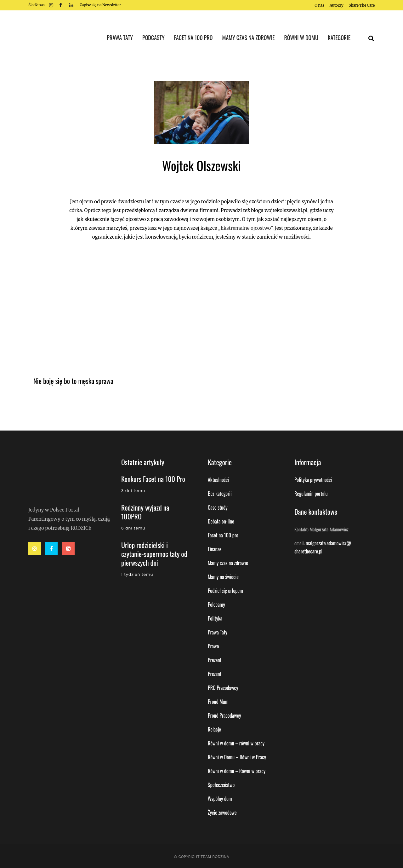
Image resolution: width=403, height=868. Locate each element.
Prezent (215, 660)
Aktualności (218, 480)
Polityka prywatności (313, 480)
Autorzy (337, 5)
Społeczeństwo (221, 785)
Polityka (215, 618)
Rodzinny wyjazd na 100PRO (145, 512)
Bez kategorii (220, 494)
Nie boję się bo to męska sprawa (73, 381)
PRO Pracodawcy (223, 688)
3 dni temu (133, 491)
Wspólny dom (220, 799)
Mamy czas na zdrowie (228, 563)
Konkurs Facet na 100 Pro (153, 479)
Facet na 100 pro (223, 535)
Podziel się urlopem (225, 591)
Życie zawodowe (222, 813)
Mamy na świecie (223, 577)
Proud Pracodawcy (224, 715)
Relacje (214, 729)
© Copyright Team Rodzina (201, 857)
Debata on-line (221, 521)
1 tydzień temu (137, 574)
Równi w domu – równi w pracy (236, 743)
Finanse (215, 549)
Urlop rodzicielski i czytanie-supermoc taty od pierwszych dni (154, 554)
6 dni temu (133, 528)
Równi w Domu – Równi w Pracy (237, 757)
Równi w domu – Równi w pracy (237, 771)
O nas (319, 5)
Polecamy (216, 605)
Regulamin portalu (311, 494)
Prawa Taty (218, 632)
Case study (218, 507)
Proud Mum (218, 702)
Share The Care (362, 5)
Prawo (213, 646)
